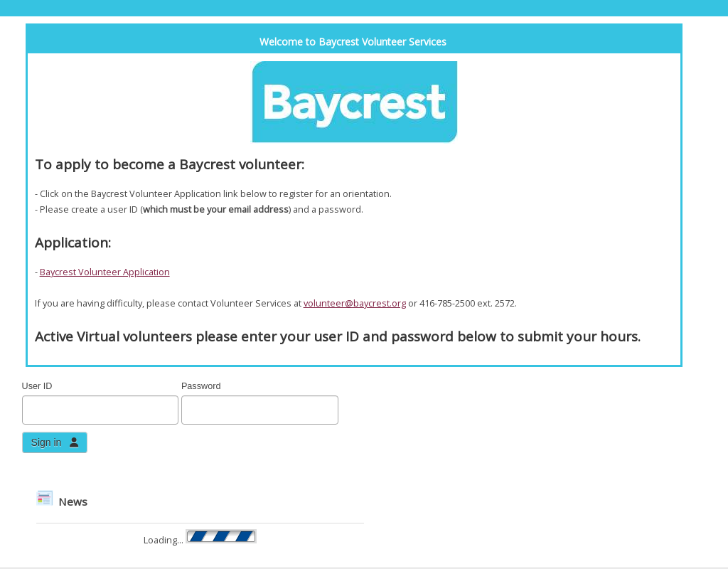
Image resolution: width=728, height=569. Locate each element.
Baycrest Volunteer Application (105, 272)
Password (201, 386)
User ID (37, 386)
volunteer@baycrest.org (355, 303)
